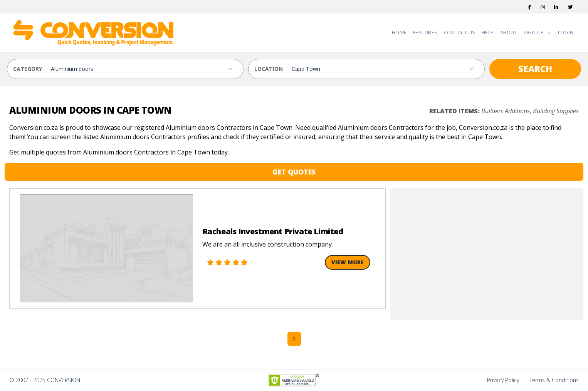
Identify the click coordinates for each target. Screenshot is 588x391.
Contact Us (460, 32)
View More (348, 262)
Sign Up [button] (534, 32)
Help (488, 32)
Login (566, 32)
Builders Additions (506, 111)
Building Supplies (556, 111)
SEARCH (535, 69)
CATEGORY (28, 69)
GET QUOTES (294, 172)
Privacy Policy (503, 380)
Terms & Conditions (554, 380)
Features (425, 32)
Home (399, 32)
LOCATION (269, 69)
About (509, 32)
